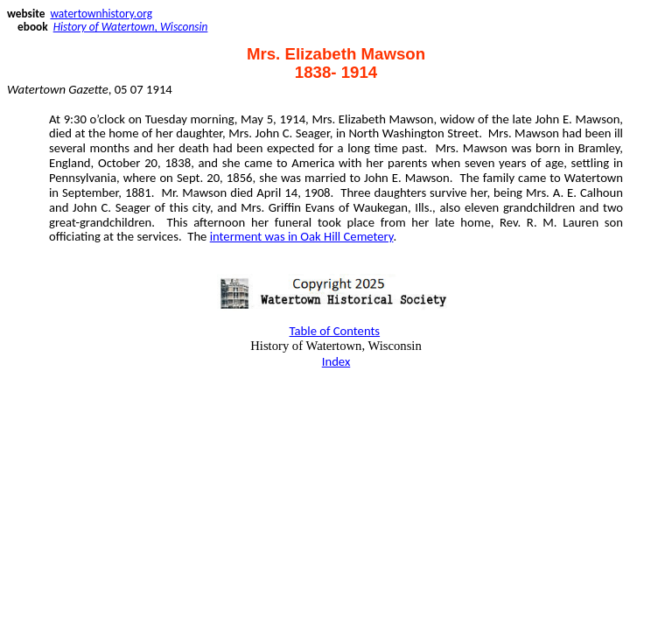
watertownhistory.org (101, 14)
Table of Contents (335, 331)
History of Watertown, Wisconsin (131, 27)
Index (336, 361)
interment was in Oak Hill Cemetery (302, 236)
